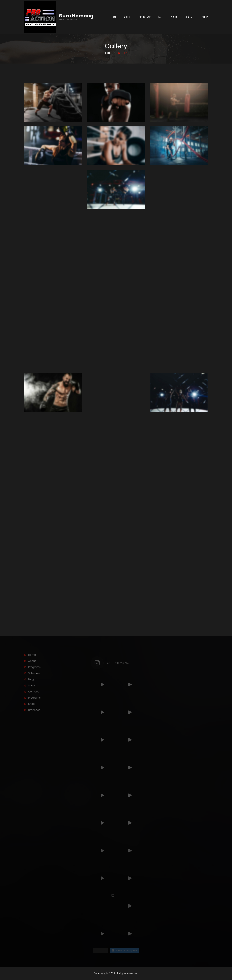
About (128, 17)
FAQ (160, 17)
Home (114, 17)
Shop (205, 17)
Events (174, 17)
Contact (190, 17)
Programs (145, 17)
